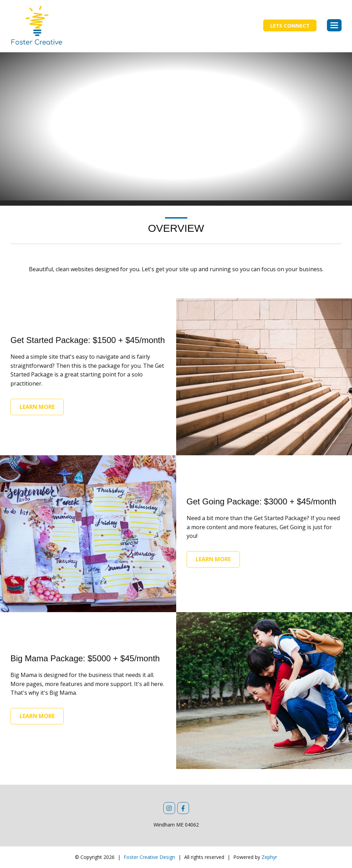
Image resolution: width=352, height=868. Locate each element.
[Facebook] (183, 808)
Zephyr (269, 857)
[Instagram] (169, 808)
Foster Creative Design (149, 857)
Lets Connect (290, 25)
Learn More (37, 407)
